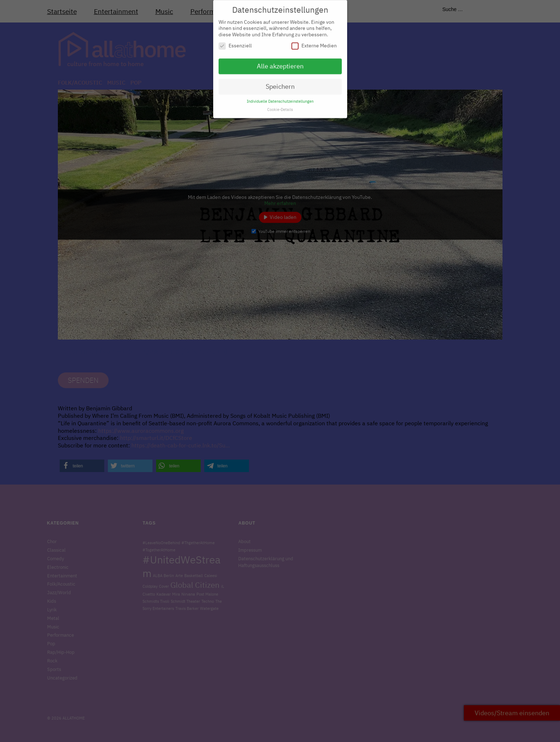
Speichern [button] (280, 83)
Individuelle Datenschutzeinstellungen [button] (280, 98)
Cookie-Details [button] (280, 106)
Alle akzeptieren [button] (280, 63)
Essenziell (235, 43)
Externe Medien (314, 43)
